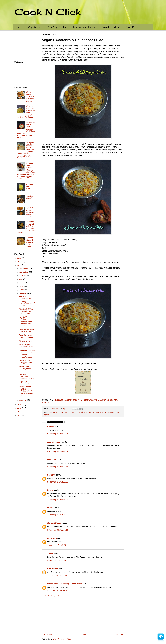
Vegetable (47, 415)
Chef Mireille (53, 569)
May (21, 286)
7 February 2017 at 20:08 (58, 515)
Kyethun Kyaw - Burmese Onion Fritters (30, 212)
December (24, 268)
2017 (20, 265)
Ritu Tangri (52, 460)
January (23, 400)
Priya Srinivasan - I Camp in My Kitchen (65, 584)
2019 (20, 258)
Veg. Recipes (35, 27)
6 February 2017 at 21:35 (58, 482)
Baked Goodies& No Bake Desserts (122, 27)
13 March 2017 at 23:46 (57, 576)
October (23, 276)
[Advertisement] (83, 616)
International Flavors (85, 27)
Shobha (51, 427)
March (22, 290)
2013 (20, 415)
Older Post (119, 635)
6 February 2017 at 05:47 (58, 452)
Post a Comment (52, 596)
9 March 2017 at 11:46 (56, 560)
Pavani (50, 490)
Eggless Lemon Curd (30, 186)
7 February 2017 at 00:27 (58, 500)
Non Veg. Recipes (58, 27)
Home (19, 27)
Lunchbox (81, 412)
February (23, 293)
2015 (20, 408)
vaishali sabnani (54, 442)
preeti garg (52, 538)
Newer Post (47, 635)
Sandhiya (51, 475)
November (24, 272)
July (21, 279)
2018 (20, 262)
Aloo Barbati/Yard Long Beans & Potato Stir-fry (26, 311)
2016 (20, 405)
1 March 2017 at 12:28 (56, 545)
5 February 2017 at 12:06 (58, 434)
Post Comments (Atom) (63, 639)
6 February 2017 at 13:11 (58, 467)
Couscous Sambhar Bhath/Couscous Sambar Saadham (27, 379)
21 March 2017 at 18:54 (57, 591)
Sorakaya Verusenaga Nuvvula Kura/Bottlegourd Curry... (27, 301)
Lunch (75, 412)
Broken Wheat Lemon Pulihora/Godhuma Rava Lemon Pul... (27, 391)
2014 (20, 412)
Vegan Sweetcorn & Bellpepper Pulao (26, 369)
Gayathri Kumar (54, 523)
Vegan (120, 412)
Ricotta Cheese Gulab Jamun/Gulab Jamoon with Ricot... (25, 321)
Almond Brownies (26, 341)
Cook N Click (48, 12)
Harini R (51, 508)
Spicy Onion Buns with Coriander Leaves (30, 97)
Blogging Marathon (56, 412)
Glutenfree (67, 412)
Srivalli (50, 553)
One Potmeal (111, 412)
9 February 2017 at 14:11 (58, 530)
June (22, 283)
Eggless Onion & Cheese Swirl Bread (30, 242)
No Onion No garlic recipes (96, 412)
